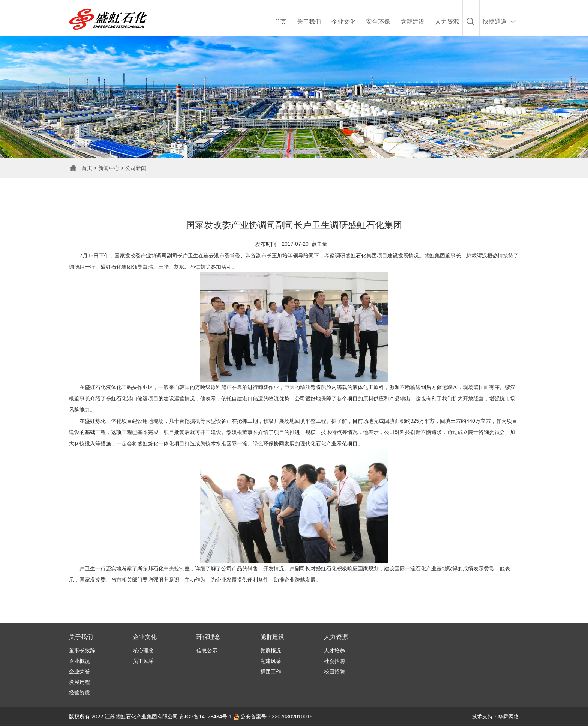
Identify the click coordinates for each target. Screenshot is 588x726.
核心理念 (143, 651)
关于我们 (309, 22)
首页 (280, 22)
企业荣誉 (79, 672)
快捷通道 (495, 22)
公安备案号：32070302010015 (273, 717)
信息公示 (207, 651)
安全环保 (378, 22)
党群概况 (271, 651)
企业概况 (79, 661)
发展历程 (79, 682)
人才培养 (334, 651)
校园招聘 (334, 672)
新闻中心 (109, 168)
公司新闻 (136, 168)
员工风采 (143, 661)
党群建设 (412, 22)
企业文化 (343, 22)
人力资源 (447, 22)
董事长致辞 (82, 651)
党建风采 (271, 661)
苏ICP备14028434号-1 (206, 717)
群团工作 (271, 672)
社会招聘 (334, 661)
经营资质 (79, 693)
